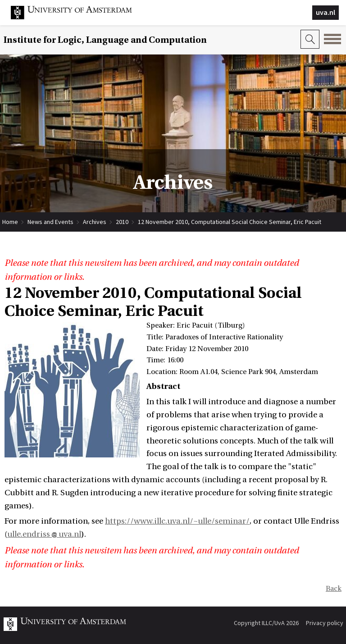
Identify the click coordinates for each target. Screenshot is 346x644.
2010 (122, 222)
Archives (95, 222)
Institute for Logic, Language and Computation (105, 40)
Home (10, 222)
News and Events (50, 222)
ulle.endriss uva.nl (44, 534)
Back (334, 589)
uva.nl (326, 12)
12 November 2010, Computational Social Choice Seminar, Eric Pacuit (230, 222)
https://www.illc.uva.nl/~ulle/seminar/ (177, 521)
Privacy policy (325, 623)
